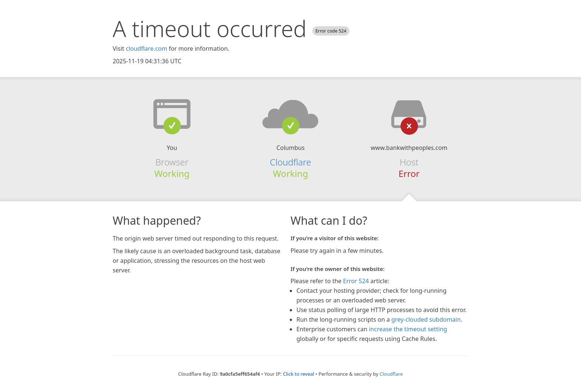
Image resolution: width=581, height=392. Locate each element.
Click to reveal (299, 374)
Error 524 (356, 281)
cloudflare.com (146, 48)
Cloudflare (290, 162)
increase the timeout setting (408, 329)
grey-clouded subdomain (426, 319)
